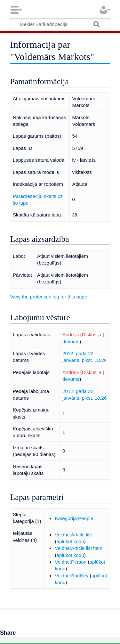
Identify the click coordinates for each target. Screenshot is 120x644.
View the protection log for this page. (49, 297)
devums (71, 342)
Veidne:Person (71, 562)
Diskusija (92, 334)
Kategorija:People (74, 518)
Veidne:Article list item (79, 548)
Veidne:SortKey (72, 576)
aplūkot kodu (70, 541)
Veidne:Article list (73, 535)
